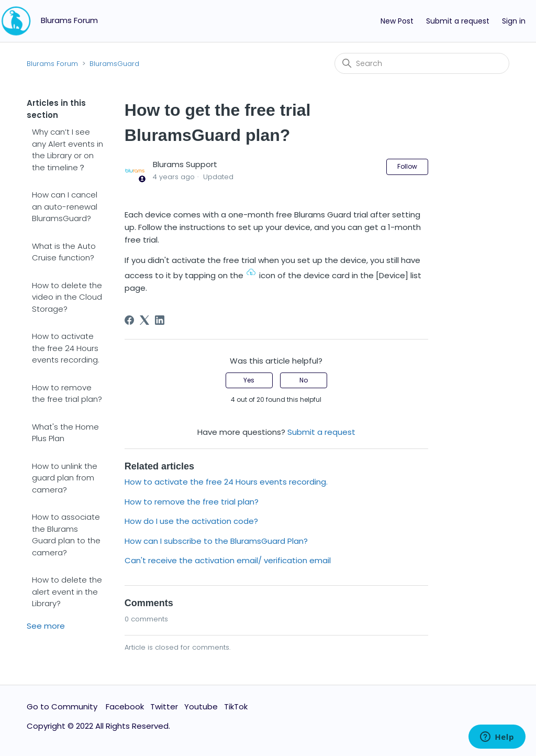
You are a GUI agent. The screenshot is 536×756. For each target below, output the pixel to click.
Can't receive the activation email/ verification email (228, 560)
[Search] (422, 63)
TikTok (236, 706)
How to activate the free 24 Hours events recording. (66, 348)
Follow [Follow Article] (407, 166)
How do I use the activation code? (191, 521)
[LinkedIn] (160, 320)
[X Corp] (144, 320)
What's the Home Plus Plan (65, 433)
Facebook (125, 706)
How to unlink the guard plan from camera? (65, 478)
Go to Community (63, 706)
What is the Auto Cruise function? (64, 252)
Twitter (164, 706)
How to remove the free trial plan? (67, 393)
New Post (397, 21)
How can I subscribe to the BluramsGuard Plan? (216, 541)
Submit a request (458, 21)
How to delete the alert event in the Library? (67, 591)
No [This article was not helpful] (304, 380)
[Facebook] (129, 320)
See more (46, 626)
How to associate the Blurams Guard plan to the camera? (66, 535)
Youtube (201, 706)
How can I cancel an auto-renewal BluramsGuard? (65, 206)
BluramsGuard (114, 64)
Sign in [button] (514, 21)
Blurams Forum (52, 64)
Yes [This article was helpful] (249, 380)
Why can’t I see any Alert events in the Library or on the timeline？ (68, 150)
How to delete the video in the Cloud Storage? (67, 297)
